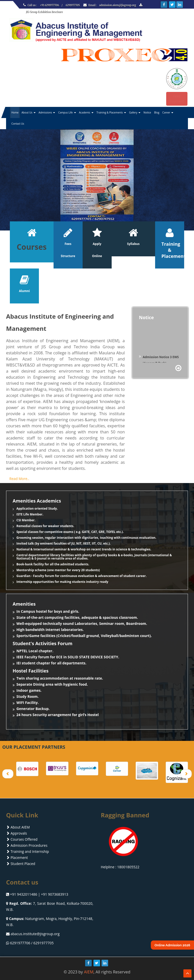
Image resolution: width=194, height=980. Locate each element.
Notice (147, 112)
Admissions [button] (47, 112)
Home (15, 112)
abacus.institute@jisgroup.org (35, 934)
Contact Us (18, 124)
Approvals (17, 833)
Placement (17, 858)
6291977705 (73, 5)
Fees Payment (177, 99)
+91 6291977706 (50, 5)
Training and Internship (28, 851)
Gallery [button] (135, 112)
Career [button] (168, 112)
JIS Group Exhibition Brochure (44, 12)
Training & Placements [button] (111, 112)
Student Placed (21, 864)
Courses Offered (22, 839)
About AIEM (18, 827)
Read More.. (19, 479)
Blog (157, 112)
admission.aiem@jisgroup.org (118, 5)
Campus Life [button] (67, 112)
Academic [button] (86, 112)
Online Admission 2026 (172, 945)
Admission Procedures (27, 845)
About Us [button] (28, 112)
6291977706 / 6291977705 (32, 943)
